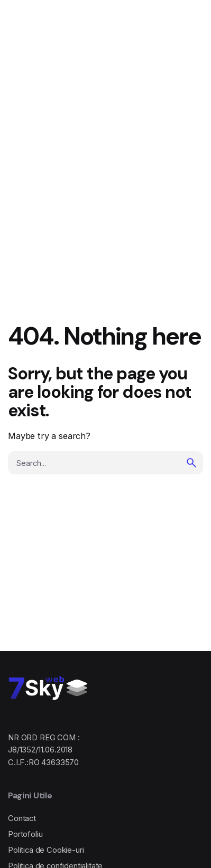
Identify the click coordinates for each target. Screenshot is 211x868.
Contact (22, 818)
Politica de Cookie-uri (46, 850)
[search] (191, 463)
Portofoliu (25, 834)
